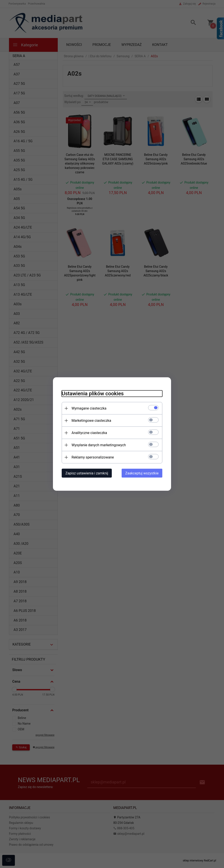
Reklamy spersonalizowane (93, 457)
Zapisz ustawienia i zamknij (87, 473)
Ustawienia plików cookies (93, 394)
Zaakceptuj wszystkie (142, 473)
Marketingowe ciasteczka (91, 421)
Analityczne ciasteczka (89, 433)
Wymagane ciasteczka (89, 408)
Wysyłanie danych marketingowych (99, 445)
